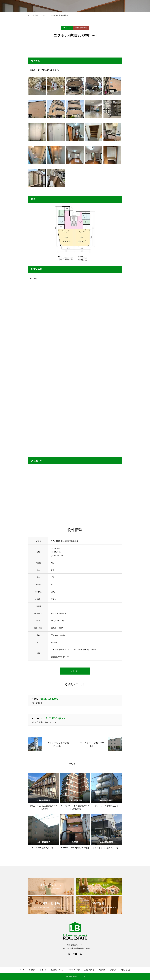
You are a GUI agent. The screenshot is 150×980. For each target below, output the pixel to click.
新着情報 (49, 6)
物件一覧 (60, 6)
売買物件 (117, 6)
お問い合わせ (141, 6)
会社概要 (128, 6)
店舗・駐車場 (105, 6)
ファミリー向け (90, 6)
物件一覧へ (75, 671)
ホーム (39, 6)
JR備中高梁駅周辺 (81, 28)
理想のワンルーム (74, 6)
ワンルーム (67, 28)
